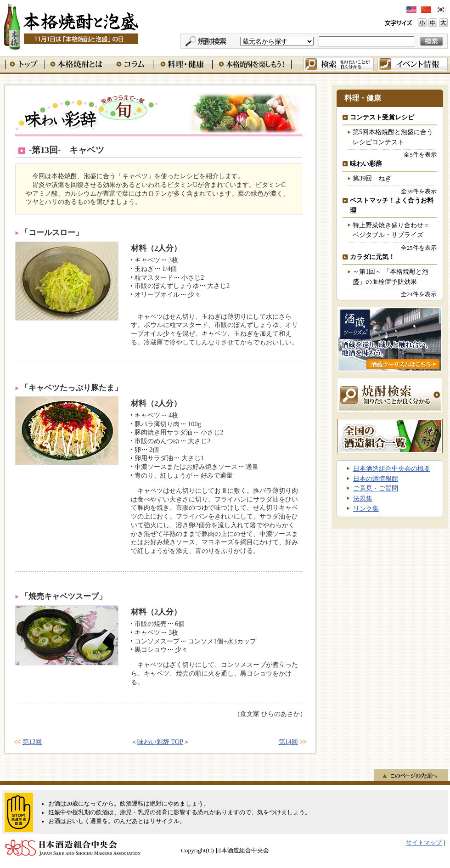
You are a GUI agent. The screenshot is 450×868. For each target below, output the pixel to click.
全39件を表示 (419, 191)
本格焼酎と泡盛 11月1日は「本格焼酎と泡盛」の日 (71, 25)
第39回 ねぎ (372, 178)
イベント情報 (413, 64)
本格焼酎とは (77, 64)
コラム (131, 64)
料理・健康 (183, 64)
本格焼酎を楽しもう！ (252, 64)
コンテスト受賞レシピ (382, 117)
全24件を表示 (419, 294)
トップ (25, 64)
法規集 (363, 498)
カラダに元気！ (372, 257)
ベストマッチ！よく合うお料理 (392, 205)
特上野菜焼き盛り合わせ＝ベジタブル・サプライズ (391, 230)
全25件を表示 (419, 248)
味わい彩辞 (159, 114)
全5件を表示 (420, 155)
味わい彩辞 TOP (160, 742)
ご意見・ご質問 (376, 488)
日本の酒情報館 (376, 479)
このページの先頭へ (411, 775)
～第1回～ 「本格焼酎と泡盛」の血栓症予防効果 (391, 276)
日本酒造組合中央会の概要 (392, 468)
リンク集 (366, 508)
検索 (339, 64)
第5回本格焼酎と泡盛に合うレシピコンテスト (393, 137)
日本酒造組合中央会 (73, 848)
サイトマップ (424, 843)
